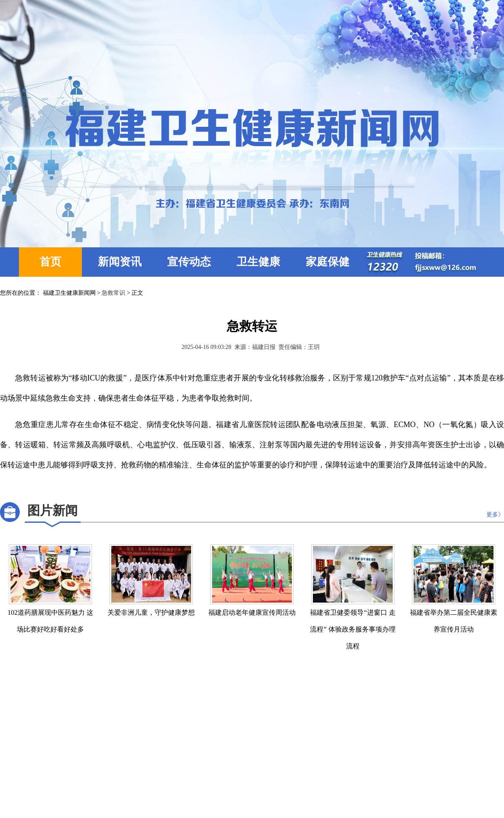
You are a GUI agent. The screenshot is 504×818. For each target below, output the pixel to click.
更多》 (495, 515)
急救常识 (113, 293)
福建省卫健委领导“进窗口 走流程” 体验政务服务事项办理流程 (353, 629)
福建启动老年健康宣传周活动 (252, 612)
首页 (50, 262)
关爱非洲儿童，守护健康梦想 (151, 612)
